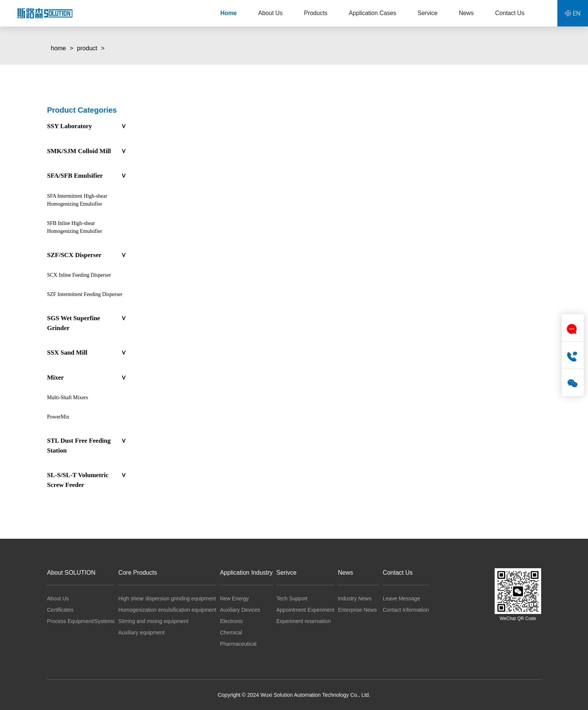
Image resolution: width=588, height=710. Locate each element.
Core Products (138, 573)
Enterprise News (357, 610)
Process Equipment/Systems (81, 621)
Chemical (231, 632)
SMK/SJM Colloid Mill (86, 151)
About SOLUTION (71, 573)
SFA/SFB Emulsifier (86, 176)
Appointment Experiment (305, 610)
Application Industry (246, 573)
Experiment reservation (303, 621)
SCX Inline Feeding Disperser (79, 275)
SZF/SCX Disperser (86, 255)
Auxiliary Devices (240, 610)
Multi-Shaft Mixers (67, 398)
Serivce (286, 573)
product (87, 48)
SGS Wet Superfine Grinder (86, 323)
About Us (58, 598)
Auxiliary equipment (141, 632)
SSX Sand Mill (86, 353)
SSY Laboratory (86, 126)
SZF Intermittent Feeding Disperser (84, 294)
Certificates (60, 610)
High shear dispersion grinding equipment (167, 598)
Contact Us (398, 573)
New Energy (234, 598)
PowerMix (58, 417)
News (345, 573)
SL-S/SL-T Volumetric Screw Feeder (86, 480)
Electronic (231, 621)
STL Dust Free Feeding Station (86, 446)
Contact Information (406, 610)
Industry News (355, 598)
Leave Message (402, 598)
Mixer (86, 378)
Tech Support (292, 598)
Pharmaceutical (238, 644)
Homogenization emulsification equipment (167, 610)
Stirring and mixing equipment (153, 621)
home (58, 48)
